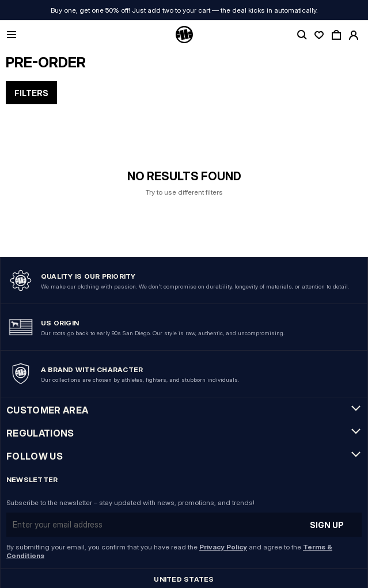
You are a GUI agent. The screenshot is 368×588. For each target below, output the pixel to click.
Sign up (327, 525)
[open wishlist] (319, 35)
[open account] (354, 35)
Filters (31, 93)
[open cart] (336, 35)
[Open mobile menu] (12, 35)
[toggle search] (302, 35)
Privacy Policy (223, 547)
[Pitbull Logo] (184, 35)
